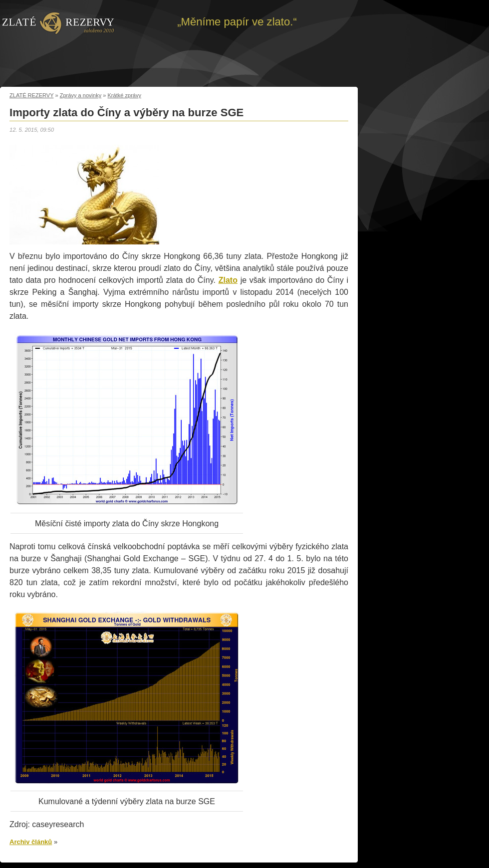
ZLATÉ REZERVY (31, 95)
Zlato (228, 280)
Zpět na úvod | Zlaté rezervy (58, 22)
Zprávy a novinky (81, 95)
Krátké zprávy (125, 95)
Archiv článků (31, 842)
